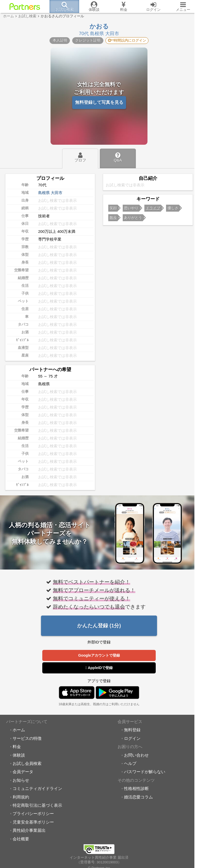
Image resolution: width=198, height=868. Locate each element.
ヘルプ (130, 764)
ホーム (19, 730)
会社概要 (21, 839)
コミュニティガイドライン (37, 789)
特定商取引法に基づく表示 (37, 805)
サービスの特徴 (27, 739)
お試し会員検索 (27, 764)
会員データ (23, 772)
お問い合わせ (136, 755)
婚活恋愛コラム (138, 797)
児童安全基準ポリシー (33, 822)
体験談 (19, 755)
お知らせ (21, 780)
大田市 (57, 193)
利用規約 (21, 797)
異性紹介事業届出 (29, 831)
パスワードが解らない (145, 772)
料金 (17, 747)
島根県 (44, 193)
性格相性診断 (136, 789)
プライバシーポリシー (33, 814)
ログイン (132, 739)
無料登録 (132, 730)
